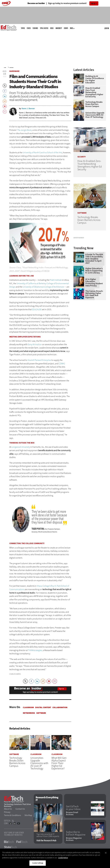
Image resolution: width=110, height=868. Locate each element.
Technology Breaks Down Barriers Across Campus (94, 104)
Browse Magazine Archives (74, 839)
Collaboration (60, 707)
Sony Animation (35, 344)
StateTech (10, 847)
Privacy (7, 812)
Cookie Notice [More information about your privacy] (63, 858)
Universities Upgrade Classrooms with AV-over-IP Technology (95, 115)
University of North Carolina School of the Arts (42, 153)
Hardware (11, 68)
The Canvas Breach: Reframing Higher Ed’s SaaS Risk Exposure (94, 321)
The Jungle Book (24, 130)
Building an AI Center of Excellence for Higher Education (95, 79)
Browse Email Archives (72, 814)
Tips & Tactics (44, 28)
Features (35, 28)
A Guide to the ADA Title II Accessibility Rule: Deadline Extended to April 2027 (94, 286)
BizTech (9, 842)
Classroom (28, 707)
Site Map (28, 815)
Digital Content (43, 707)
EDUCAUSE (37, 309)
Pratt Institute (56, 280)
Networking (29, 713)
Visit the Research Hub (46, 841)
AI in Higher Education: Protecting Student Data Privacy (94, 310)
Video (52, 28)
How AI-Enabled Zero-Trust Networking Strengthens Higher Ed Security (94, 92)
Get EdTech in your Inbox (73, 808)
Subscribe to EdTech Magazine (76, 834)
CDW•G (62, 364)
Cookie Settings (38, 863)
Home (5, 68)
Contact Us (20, 809)
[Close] (106, 853)
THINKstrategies (35, 650)
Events (66, 28)
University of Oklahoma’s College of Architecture (43, 287)
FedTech (22, 842)
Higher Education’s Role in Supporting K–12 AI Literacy (94, 298)
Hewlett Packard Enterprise (39, 360)
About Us (8, 809)
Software (41, 713)
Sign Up (93, 3)
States (29, 28)
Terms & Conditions (13, 815)
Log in (106, 28)
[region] (55, 858)
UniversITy (59, 28)
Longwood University (21, 447)
